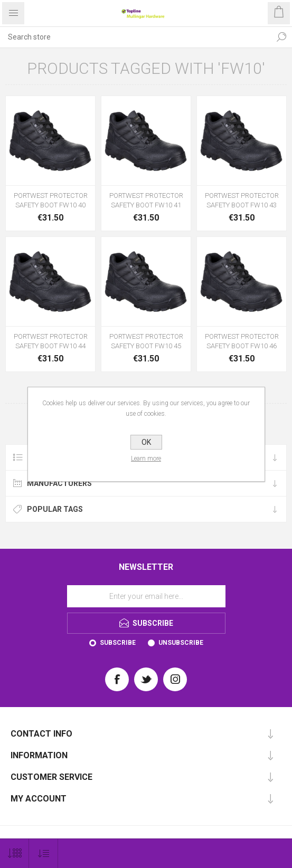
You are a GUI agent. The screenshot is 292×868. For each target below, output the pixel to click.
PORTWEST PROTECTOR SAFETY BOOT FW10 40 (51, 200)
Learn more (146, 459)
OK (146, 442)
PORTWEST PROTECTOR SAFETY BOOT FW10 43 (242, 200)
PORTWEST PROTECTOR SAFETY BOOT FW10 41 (146, 200)
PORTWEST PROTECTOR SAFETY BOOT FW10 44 (51, 341)
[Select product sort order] (44, 853)
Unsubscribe (181, 643)
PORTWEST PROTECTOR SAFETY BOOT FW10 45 (146, 341)
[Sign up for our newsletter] (146, 596)
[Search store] (135, 37)
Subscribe (118, 643)
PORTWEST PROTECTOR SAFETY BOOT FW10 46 (242, 341)
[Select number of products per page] (15, 853)
